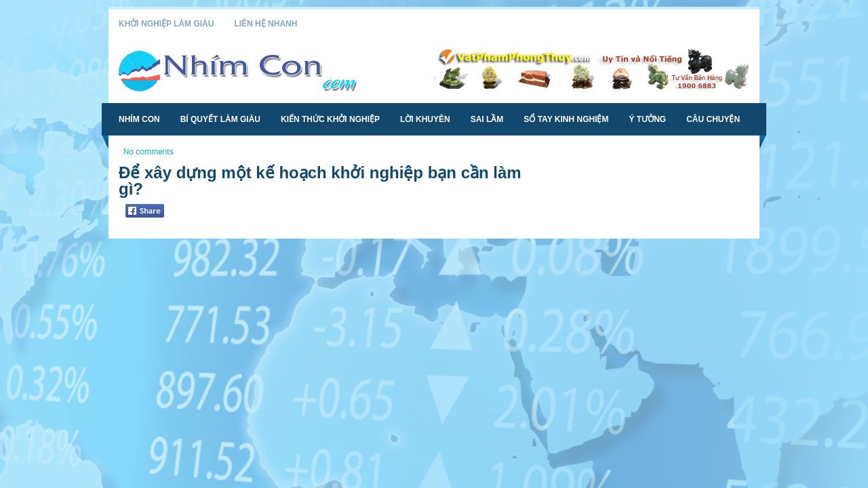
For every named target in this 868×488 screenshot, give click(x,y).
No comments (149, 152)
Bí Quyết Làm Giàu (220, 119)
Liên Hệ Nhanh (265, 24)
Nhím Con (139, 119)
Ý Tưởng (647, 119)
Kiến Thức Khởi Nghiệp (330, 119)
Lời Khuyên (425, 119)
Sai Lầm (487, 119)
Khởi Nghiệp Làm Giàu (166, 24)
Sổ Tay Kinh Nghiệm (566, 119)
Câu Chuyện (713, 119)
